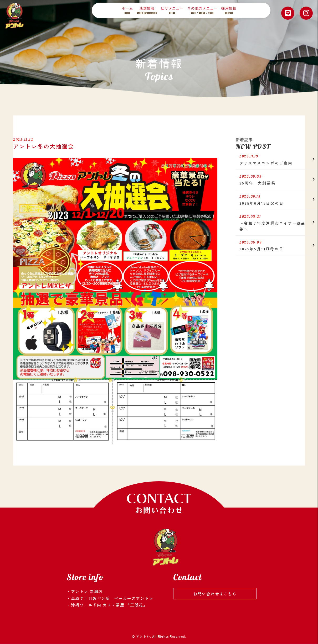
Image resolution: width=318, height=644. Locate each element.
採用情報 (229, 10)
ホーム (127, 10)
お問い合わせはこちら (215, 594)
